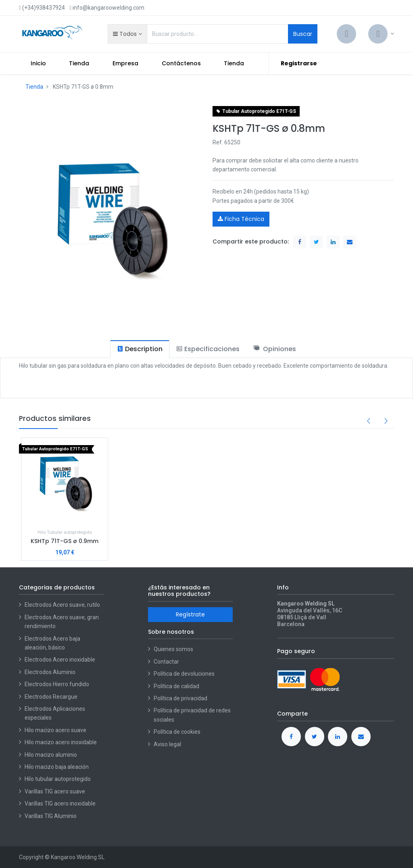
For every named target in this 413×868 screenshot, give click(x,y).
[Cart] (346, 34)
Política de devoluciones (184, 674)
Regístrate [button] (190, 614)
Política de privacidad (180, 698)
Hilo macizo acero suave (55, 730)
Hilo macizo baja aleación (57, 767)
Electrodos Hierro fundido (57, 684)
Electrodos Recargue (51, 697)
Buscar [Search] (303, 34)
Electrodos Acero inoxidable (60, 660)
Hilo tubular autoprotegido (58, 779)
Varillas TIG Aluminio (51, 816)
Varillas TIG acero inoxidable (60, 803)
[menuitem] (38, 63)
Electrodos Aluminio (51, 672)
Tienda (34, 87)
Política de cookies (177, 732)
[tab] (140, 349)
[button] (127, 34)
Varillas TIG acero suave (55, 791)
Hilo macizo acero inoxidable (61, 742)
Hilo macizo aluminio (51, 755)
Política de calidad (176, 686)
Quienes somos (173, 649)
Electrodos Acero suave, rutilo (62, 605)
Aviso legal (167, 744)
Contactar (166, 662)
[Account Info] (381, 34)
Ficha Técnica (241, 219)
